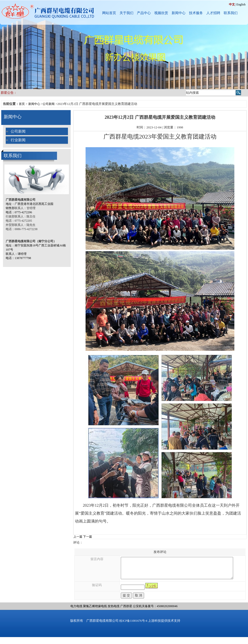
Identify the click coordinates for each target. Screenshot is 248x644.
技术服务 (196, 13)
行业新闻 (18, 140)
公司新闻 (49, 104)
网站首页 (109, 13)
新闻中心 (179, 13)
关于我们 (126, 13)
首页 (22, 104)
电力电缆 (76, 611)
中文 (232, 4)
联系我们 (231, 13)
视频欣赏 (161, 13)
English (241, 4)
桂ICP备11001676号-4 (133, 625)
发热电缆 (114, 611)
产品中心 (144, 13)
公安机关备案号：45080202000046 (155, 611)
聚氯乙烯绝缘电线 (95, 611)
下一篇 (88, 537)
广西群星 (126, 611)
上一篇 (78, 537)
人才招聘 (213, 13)
